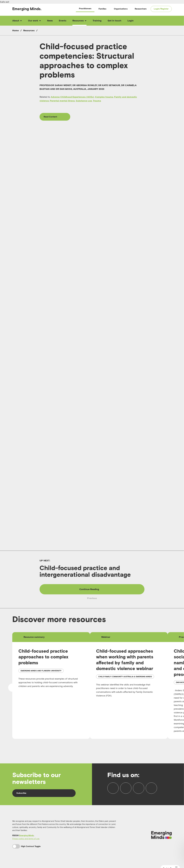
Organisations (121, 9)
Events (63, 21)
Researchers (141, 9)
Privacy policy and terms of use (26, 839)
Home (15, 30)
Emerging (27, 9)
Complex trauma (104, 97)
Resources (79, 21)
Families (102, 9)
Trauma (97, 101)
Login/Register (161, 9)
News (50, 21)
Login (131, 21)
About (17, 21)
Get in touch (114, 21)
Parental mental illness (62, 101)
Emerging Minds (26, 835)
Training (97, 21)
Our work (34, 21)
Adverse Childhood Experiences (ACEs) (72, 97)
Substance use (84, 101)
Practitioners (85, 8)
